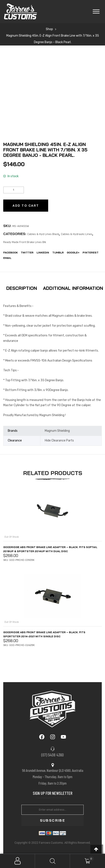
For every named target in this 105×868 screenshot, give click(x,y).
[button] (97, 849)
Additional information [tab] (73, 288)
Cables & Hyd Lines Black (43, 234)
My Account (17, 861)
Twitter (27, 252)
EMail (7, 258)
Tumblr (58, 252)
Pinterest (91, 252)
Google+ (73, 252)
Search (52, 861)
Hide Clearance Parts (59, 440)
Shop (49, 29)
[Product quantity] (14, 190)
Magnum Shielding (57, 431)
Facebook (10, 252)
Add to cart (26, 206)
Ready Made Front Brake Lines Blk (25, 242)
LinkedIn (43, 252)
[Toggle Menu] (96, 12)
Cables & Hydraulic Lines (77, 234)
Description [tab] (22, 288)
